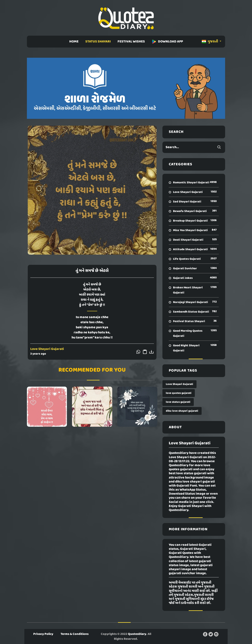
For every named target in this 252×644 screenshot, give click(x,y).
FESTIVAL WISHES (131, 42)
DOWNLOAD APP (167, 42)
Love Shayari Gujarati (47, 349)
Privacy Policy (43, 634)
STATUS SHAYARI (98, 42)
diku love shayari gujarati (182, 411)
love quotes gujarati (179, 393)
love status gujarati (178, 402)
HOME (74, 42)
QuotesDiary (137, 634)
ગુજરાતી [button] (210, 42)
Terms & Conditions (75, 634)
